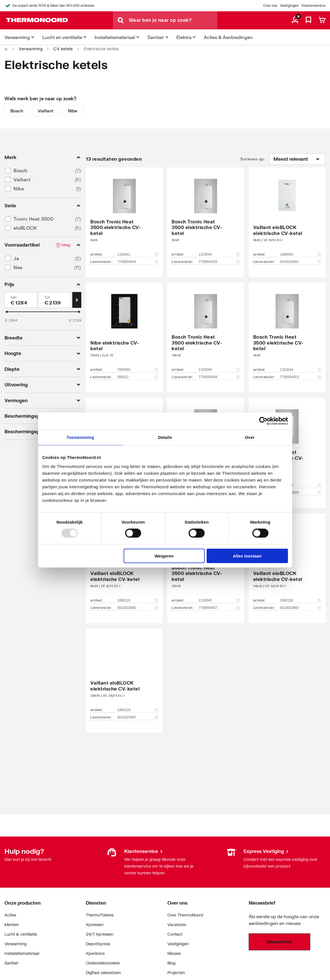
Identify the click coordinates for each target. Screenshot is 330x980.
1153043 (301, 485)
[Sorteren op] (297, 159)
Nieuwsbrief (279, 942)
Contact (175, 934)
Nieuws (174, 953)
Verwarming (31, 49)
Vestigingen (289, 6)
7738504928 (219, 377)
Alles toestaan (247, 556)
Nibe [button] (19, 189)
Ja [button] (16, 258)
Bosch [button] (21, 170)
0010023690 (138, 608)
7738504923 (301, 377)
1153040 (219, 254)
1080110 (138, 600)
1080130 (301, 600)
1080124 (138, 710)
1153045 (219, 600)
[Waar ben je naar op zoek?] (173, 20)
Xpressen (95, 925)
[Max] (55, 300)
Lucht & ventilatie (21, 934)
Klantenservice (313, 6)
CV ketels (63, 49)
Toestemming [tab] (80, 437)
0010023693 (301, 608)
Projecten (176, 973)
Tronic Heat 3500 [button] (33, 219)
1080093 (301, 254)
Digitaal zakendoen (103, 973)
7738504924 (138, 262)
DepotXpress (98, 944)
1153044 (301, 370)
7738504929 (301, 493)
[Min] (21, 300)
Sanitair (11, 963)
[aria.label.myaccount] (295, 20)
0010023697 (138, 717)
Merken (12, 925)
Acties (10, 915)
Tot (47, 297)
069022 (138, 377)
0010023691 (301, 262)
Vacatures (177, 925)
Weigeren (164, 556)
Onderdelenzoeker (103, 963)
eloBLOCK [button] (25, 228)
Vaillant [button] (22, 179)
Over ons (270, 6)
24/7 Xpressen (100, 934)
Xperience (95, 953)
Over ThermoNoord (185, 915)
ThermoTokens (100, 915)
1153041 (138, 254)
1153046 (219, 370)
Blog (171, 963)
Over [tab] (250, 437)
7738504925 (219, 262)
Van (14, 297)
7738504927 (219, 608)
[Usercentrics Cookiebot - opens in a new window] (263, 421)
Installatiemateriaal (22, 953)
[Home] (6, 49)
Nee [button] (18, 267)
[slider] (7, 312)
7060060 (138, 370)
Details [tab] (165, 437)
